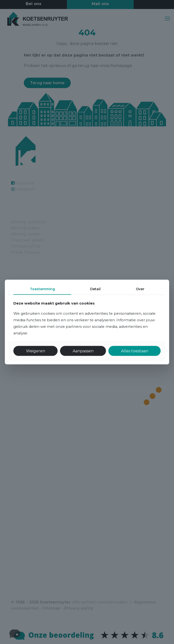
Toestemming (42, 289)
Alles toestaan (135, 351)
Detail (95, 289)
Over (140, 289)
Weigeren (36, 351)
